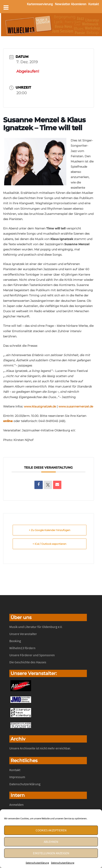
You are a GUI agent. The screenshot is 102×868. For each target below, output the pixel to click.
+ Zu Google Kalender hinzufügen (50, 530)
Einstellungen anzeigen (51, 853)
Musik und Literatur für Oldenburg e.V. (36, 627)
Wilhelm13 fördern (22, 648)
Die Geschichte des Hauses (28, 662)
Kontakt (94, 4)
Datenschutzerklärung (37, 863)
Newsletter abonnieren (71, 4)
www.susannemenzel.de (76, 406)
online (8, 421)
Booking (15, 641)
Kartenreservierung (40, 4)
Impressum (17, 777)
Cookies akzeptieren (51, 830)
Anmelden (16, 805)
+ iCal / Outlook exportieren (49, 544)
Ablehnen (51, 842)
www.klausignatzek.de (39, 406)
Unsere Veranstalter (23, 634)
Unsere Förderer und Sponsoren (32, 655)
